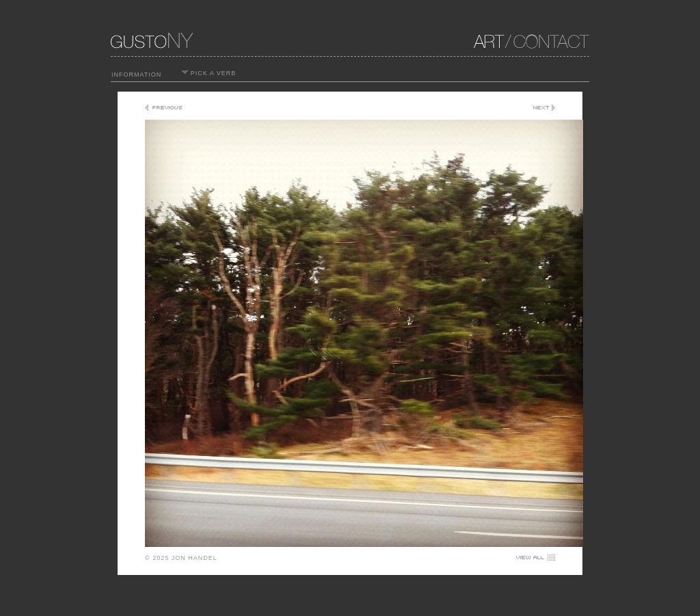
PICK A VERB (209, 73)
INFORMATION (136, 75)
